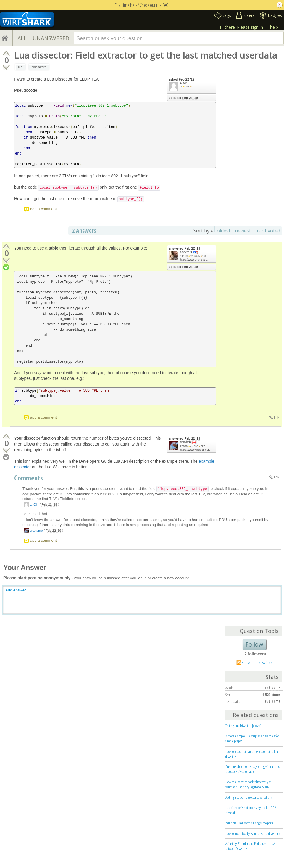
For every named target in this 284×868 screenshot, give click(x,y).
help (274, 27)
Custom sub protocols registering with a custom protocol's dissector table (254, 769)
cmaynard (186, 252)
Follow (254, 644)
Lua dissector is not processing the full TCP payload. (251, 810)
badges (275, 15)
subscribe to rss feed (258, 663)
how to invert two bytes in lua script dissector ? (253, 833)
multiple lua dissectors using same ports (249, 823)
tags (227, 15)
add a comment (43, 209)
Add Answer (16, 590)
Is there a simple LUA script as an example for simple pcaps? (252, 738)
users (250, 15)
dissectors (39, 67)
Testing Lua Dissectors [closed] (243, 726)
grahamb (185, 442)
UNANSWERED (51, 38)
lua (20, 67)
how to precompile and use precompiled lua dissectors (252, 754)
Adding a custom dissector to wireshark (249, 797)
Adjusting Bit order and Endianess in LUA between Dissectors (250, 846)
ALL (22, 38)
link (277, 417)
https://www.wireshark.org (195, 450)
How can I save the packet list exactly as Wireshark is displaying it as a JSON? (248, 784)
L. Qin (184, 83)
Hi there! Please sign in (241, 27)
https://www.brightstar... (194, 260)
